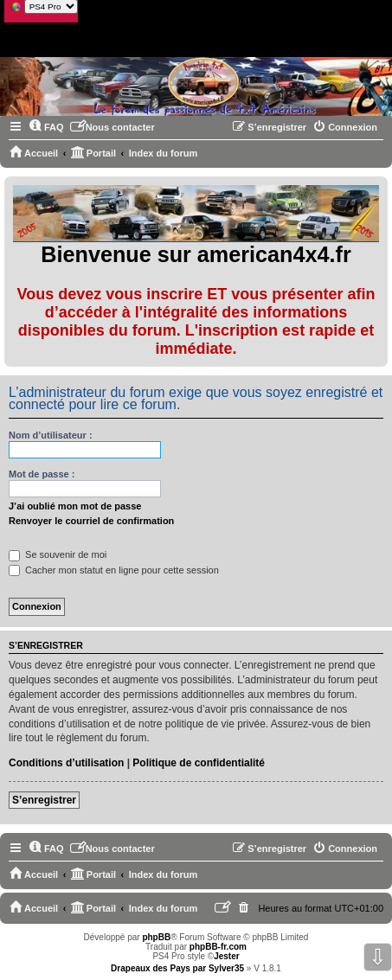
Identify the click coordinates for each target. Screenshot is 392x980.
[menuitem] (46, 127)
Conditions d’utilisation (66, 763)
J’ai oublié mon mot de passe (75, 506)
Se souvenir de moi (58, 554)
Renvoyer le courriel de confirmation (91, 521)
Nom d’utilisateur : (51, 435)
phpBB (156, 937)
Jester (226, 956)
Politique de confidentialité (199, 763)
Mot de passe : (42, 474)
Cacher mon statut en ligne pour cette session (114, 570)
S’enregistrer (44, 800)
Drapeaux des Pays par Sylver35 (177, 968)
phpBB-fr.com (218, 947)
